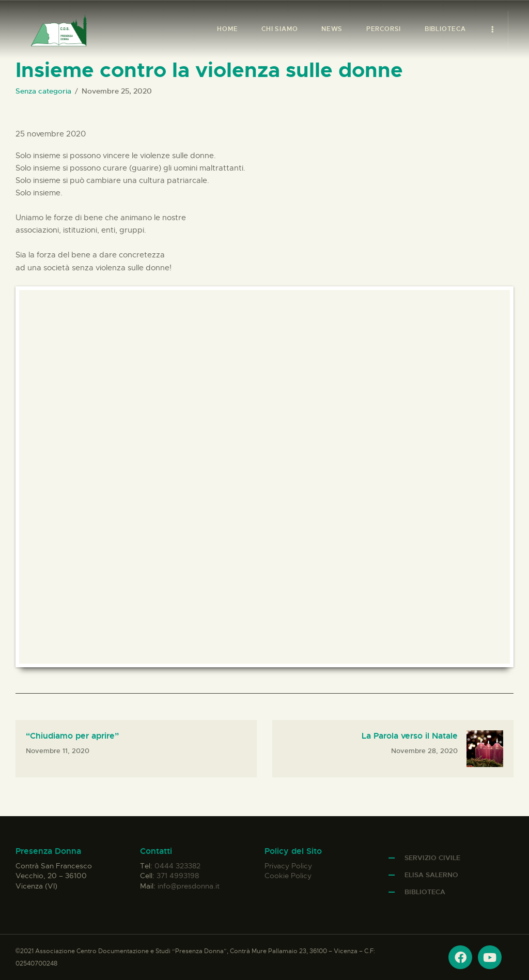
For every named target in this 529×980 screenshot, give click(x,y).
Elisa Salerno (431, 875)
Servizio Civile (432, 858)
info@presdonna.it (189, 886)
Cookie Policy (288, 876)
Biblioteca (425, 892)
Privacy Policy (288, 866)
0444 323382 (177, 866)
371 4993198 (178, 876)
